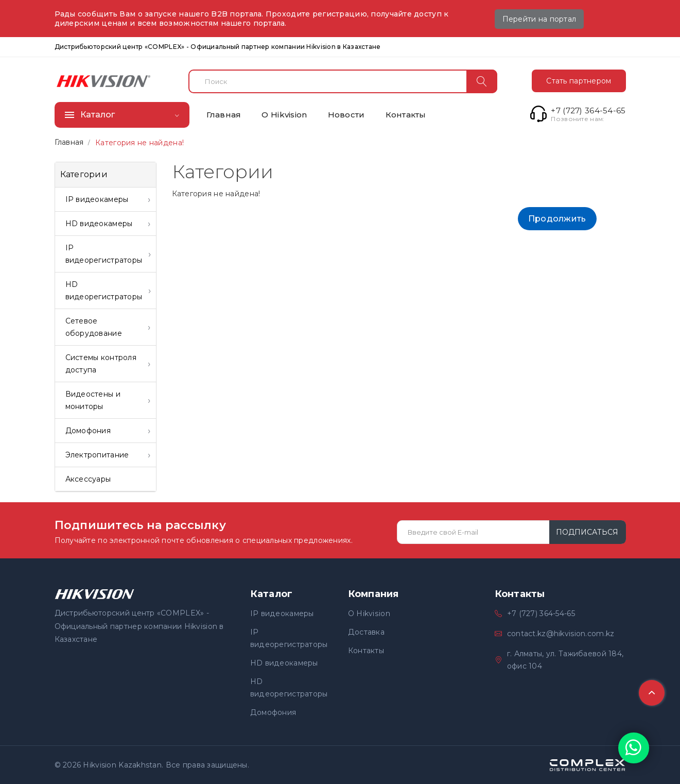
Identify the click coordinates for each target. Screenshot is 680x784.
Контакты (366, 651)
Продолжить (557, 219)
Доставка (366, 632)
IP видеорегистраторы (289, 638)
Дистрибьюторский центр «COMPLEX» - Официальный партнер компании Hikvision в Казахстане (218, 47)
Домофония (273, 712)
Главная (69, 142)
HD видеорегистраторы (289, 688)
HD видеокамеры (284, 663)
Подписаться (587, 532)
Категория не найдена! (140, 143)
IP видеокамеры (282, 613)
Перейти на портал (539, 19)
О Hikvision (369, 613)
